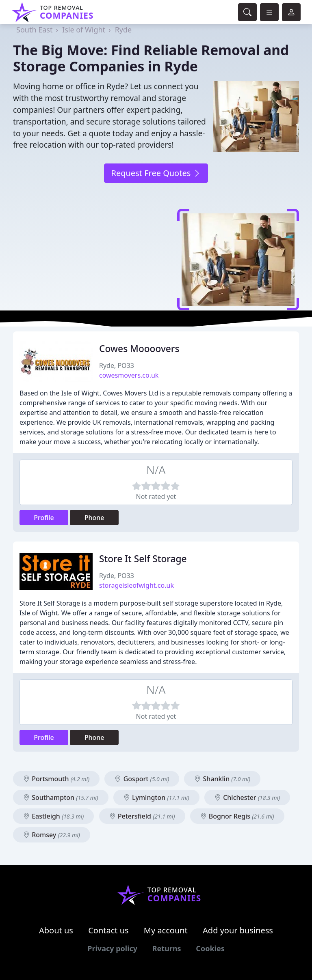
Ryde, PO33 (117, 365)
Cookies (210, 948)
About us (56, 930)
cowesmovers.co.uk (129, 375)
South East (34, 30)
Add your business (238, 930)
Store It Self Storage (143, 559)
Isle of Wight (84, 30)
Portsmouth (56, 779)
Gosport (142, 779)
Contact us (108, 930)
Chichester (247, 797)
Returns (167, 948)
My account (166, 930)
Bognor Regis (237, 816)
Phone (94, 518)
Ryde (123, 30)
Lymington (156, 797)
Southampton (61, 797)
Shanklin (222, 779)
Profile (44, 518)
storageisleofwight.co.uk (136, 585)
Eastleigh (53, 816)
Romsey (52, 835)
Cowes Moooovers (139, 349)
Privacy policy (112, 948)
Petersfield (142, 816)
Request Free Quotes (156, 173)
